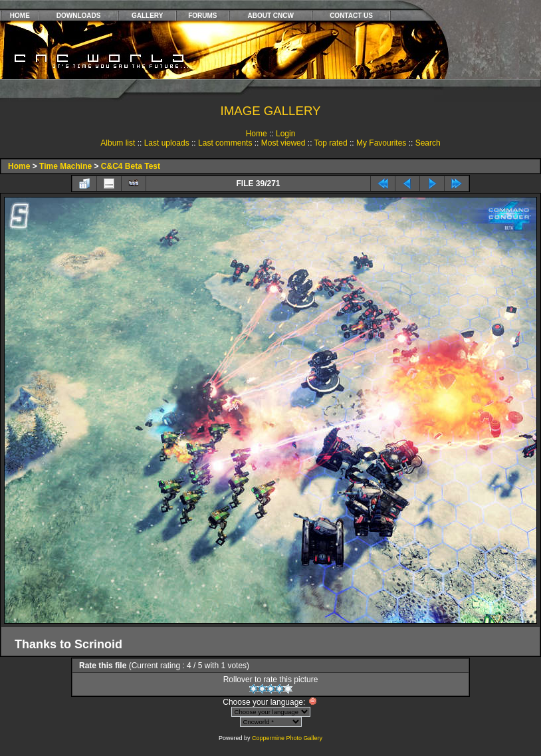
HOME (20, 16)
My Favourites (381, 143)
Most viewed (283, 143)
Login (285, 134)
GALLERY (147, 16)
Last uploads (167, 143)
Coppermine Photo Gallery (287, 738)
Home (257, 134)
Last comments (225, 143)
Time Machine (65, 166)
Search (428, 143)
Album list (118, 143)
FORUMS (202, 16)
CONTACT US (351, 16)
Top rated (331, 143)
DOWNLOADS (79, 16)
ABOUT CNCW (271, 16)
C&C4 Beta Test (131, 166)
